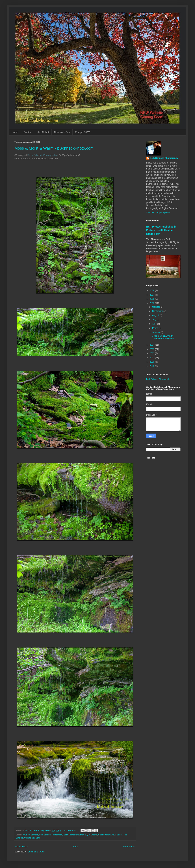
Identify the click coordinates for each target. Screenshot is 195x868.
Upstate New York (32, 838)
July (154, 320)
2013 (152, 349)
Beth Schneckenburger (74, 835)
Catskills (119, 835)
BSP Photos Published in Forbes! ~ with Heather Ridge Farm (161, 230)
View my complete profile (158, 213)
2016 (152, 299)
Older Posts (129, 847)
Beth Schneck (32, 835)
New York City (62, 132)
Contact (28, 132)
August (156, 315)
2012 (152, 353)
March (156, 328)
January (156, 332)
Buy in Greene (91, 835)
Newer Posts (21, 847)
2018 (152, 290)
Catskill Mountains (106, 835)
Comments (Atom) (36, 852)
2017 (152, 295)
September (158, 311)
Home (15, 132)
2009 (152, 366)
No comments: (70, 830)
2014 (152, 345)
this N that (43, 132)
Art (24, 835)
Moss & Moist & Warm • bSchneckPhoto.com (54, 148)
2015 (152, 303)
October (156, 307)
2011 (152, 358)
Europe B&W (82, 132)
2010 (152, 362)
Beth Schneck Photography (51, 835)
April (155, 324)
